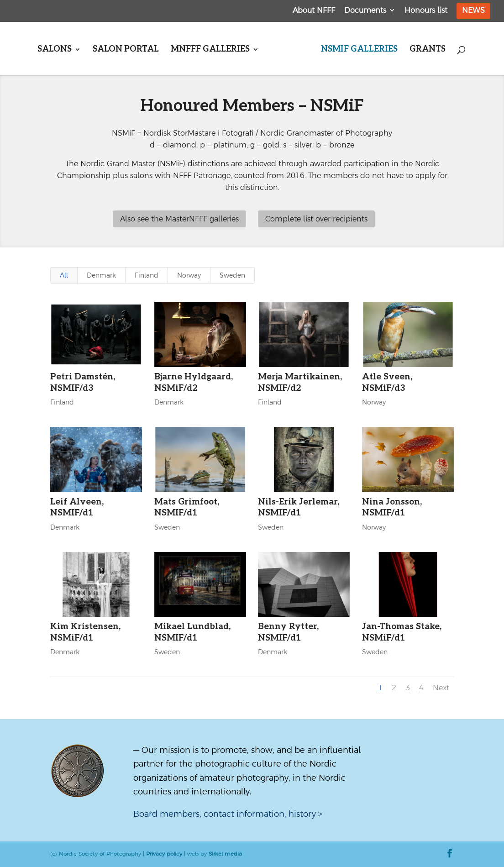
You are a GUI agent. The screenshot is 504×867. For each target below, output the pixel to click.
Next (441, 688)
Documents (365, 10)
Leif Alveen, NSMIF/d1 (77, 508)
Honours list (426, 10)
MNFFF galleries (210, 50)
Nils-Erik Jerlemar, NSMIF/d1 (299, 508)
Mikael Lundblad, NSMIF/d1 (192, 632)
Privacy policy (164, 854)
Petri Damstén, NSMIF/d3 (83, 383)
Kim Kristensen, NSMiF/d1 (85, 632)
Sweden (232, 275)
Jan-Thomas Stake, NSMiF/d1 (401, 632)
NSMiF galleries (359, 50)
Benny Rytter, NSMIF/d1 (288, 632)
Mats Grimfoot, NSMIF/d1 (186, 508)
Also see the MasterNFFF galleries (179, 219)
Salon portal (126, 50)
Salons (55, 50)
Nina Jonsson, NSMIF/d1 (391, 508)
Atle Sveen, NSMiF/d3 (387, 383)
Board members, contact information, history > (228, 814)
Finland (147, 275)
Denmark (101, 275)
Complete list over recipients (316, 219)
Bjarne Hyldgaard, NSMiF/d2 (193, 383)
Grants (428, 50)
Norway (189, 275)
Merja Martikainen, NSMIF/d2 (300, 383)
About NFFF (314, 10)
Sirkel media (225, 854)
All (64, 275)
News (473, 10)
